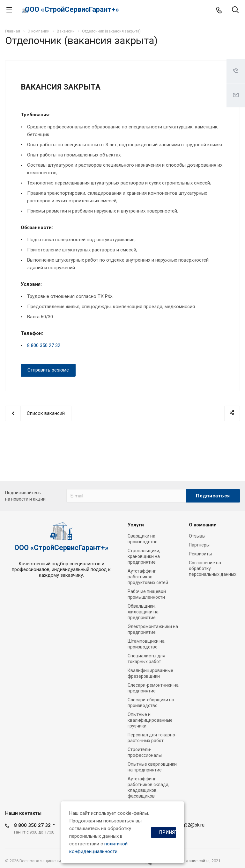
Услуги (136, 525)
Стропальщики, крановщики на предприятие (144, 556)
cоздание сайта (194, 861)
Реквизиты (200, 554)
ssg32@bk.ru (191, 825)
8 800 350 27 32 (44, 345)
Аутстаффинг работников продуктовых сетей (148, 577)
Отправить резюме (48, 370)
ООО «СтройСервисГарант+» (72, 9)
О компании (203, 525)
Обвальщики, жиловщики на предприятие (143, 612)
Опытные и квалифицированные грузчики (150, 720)
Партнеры (199, 545)
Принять (167, 832)
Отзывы (197, 536)
